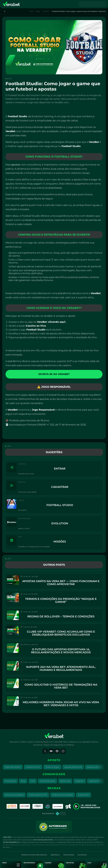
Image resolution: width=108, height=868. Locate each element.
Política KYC (84, 795)
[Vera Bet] (11, 4)
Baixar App (65, 781)
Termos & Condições (14, 795)
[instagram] (63, 751)
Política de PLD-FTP (38, 795)
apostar (16, 165)
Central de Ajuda (48, 781)
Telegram (80, 781)
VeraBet (10, 131)
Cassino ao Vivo (33, 767)
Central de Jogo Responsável (34, 855)
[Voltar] (5, 11)
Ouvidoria (82, 855)
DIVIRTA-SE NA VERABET (54, 374)
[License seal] (54, 827)
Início (31, 11)
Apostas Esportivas (73, 767)
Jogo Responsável (43, 410)
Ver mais (7, 847)
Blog (38, 11)
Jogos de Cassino (13, 767)
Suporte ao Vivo (96, 781)
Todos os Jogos (52, 767)
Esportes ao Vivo (95, 767)
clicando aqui (57, 322)
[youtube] (51, 751)
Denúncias (55, 855)
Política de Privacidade (63, 795)
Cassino (46, 11)
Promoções (10, 781)
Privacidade (69, 855)
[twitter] (45, 751)
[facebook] (57, 751)
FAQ (33, 781)
